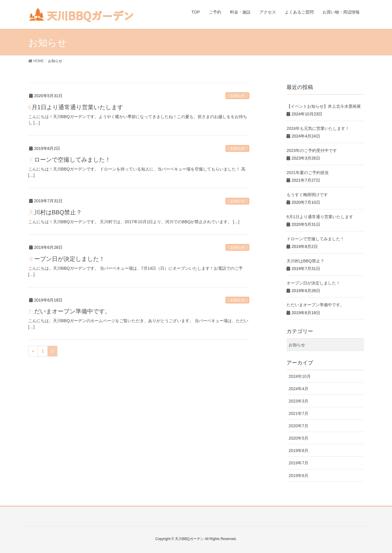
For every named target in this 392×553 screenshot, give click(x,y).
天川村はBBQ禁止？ (55, 212)
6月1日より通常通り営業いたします (76, 107)
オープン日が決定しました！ (67, 259)
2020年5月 (298, 438)
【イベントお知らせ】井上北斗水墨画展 (324, 106)
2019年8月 (298, 451)
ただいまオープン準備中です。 (70, 311)
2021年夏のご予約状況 (308, 173)
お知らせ (237, 96)
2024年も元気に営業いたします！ (318, 128)
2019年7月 (298, 463)
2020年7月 (298, 426)
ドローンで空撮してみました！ (70, 160)
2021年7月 (298, 413)
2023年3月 (298, 401)
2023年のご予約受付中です (312, 150)
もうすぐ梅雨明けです (307, 195)
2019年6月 (298, 476)
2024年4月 (298, 389)
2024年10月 (300, 376)
